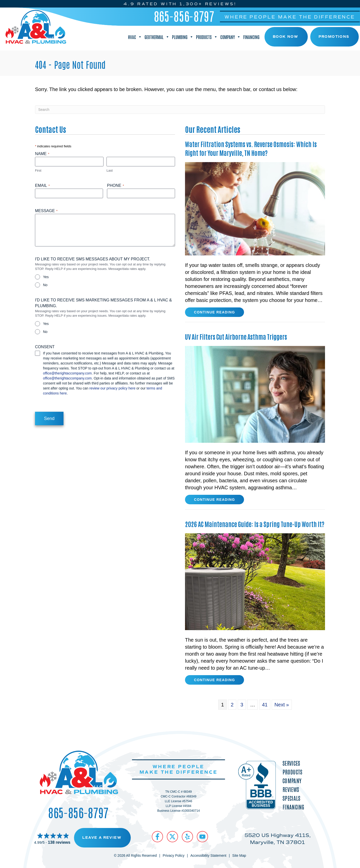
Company (230, 37)
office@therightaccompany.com (67, 373)
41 (265, 705)
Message (46, 211)
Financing (251, 37)
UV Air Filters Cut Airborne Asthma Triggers (236, 336)
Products (207, 37)
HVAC (135, 37)
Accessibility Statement (208, 855)
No (45, 285)
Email (42, 186)
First (38, 170)
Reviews (291, 789)
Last (110, 170)
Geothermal (157, 37)
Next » (282, 705)
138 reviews (59, 842)
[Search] (180, 110)
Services (291, 763)
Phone (115, 186)
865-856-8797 (184, 16)
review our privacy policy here (112, 388)
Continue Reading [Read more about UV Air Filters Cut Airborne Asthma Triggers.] (214, 501)
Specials (291, 798)
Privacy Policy (174, 855)
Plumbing (183, 37)
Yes (46, 277)
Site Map (239, 855)
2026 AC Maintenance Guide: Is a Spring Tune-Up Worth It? (255, 524)
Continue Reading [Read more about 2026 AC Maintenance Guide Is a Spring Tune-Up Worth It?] (214, 681)
